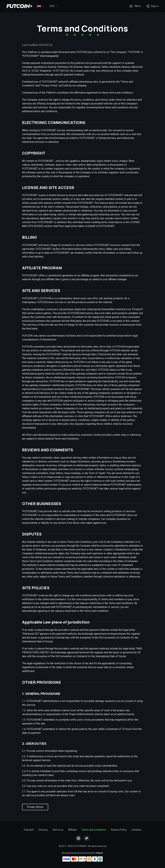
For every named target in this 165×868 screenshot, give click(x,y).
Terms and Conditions (94, 830)
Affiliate (72, 830)
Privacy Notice (35, 807)
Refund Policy (119, 830)
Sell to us (58, 830)
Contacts (136, 830)
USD (54, 6)
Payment (29, 830)
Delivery (43, 830)
